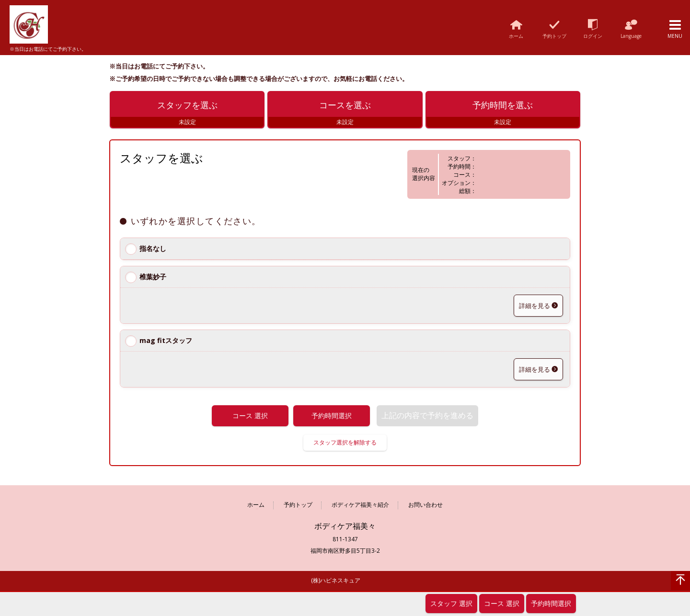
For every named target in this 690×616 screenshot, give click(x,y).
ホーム (256, 507)
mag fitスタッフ (166, 342)
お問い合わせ (425, 507)
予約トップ (298, 507)
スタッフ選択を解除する (345, 444)
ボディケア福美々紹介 (360, 507)
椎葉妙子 (153, 279)
